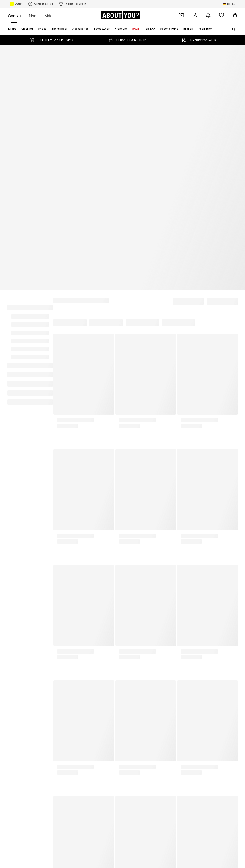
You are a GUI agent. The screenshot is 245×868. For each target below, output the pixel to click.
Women (14, 15)
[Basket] (235, 15)
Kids (48, 15)
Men (33, 15)
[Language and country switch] (229, 4)
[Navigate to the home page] (121, 15)
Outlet (16, 4)
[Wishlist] (222, 15)
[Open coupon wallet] (181, 15)
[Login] (195, 15)
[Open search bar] (232, 29)
